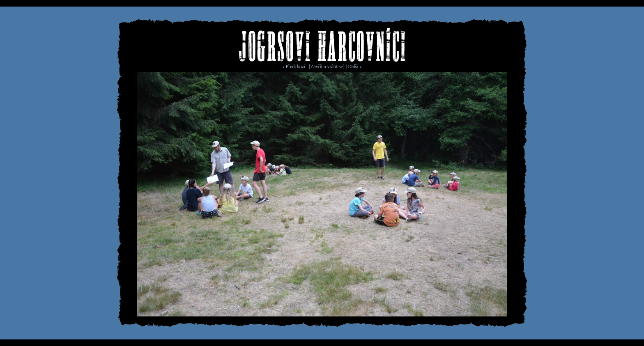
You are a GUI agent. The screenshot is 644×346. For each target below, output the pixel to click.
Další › (354, 66)
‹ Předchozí (294, 66)
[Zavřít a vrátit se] (327, 66)
